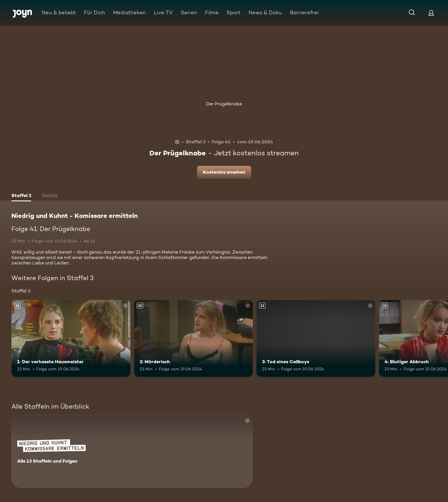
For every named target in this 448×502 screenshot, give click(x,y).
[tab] (21, 196)
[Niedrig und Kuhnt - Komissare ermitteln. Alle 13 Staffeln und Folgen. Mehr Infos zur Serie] (132, 451)
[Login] (431, 13)
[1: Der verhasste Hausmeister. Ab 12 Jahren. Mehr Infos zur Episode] (71, 339)
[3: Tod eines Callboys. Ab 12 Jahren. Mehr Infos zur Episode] (316, 339)
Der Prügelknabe (224, 104)
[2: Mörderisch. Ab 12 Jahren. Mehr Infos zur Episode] (194, 339)
